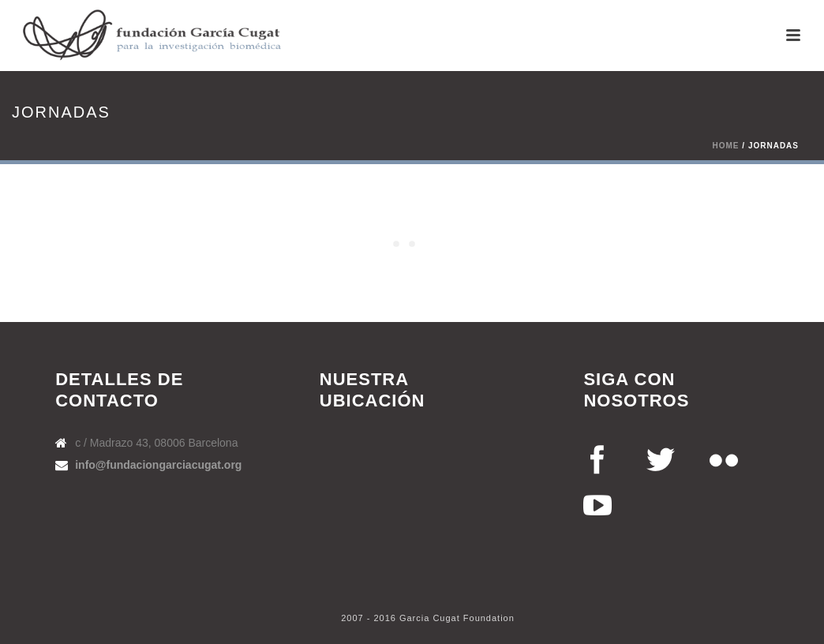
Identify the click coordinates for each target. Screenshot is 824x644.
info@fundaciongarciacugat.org (158, 465)
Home (726, 146)
